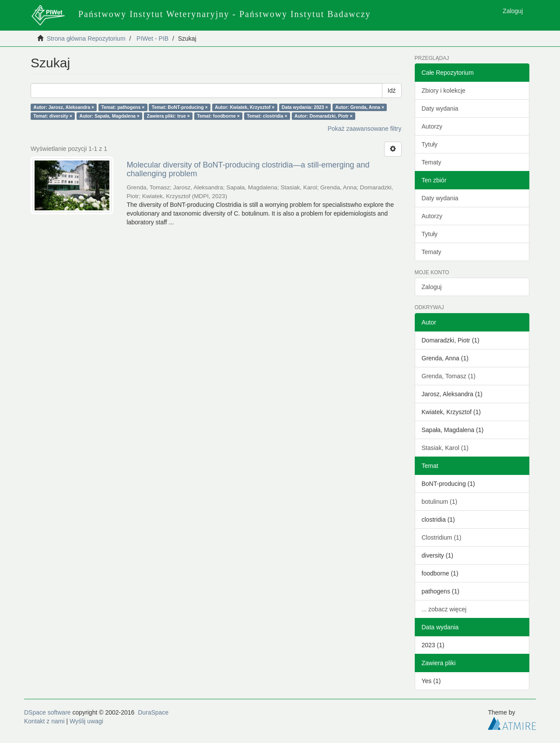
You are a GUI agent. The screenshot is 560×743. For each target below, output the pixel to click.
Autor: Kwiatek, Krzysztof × (245, 107)
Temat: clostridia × (267, 116)
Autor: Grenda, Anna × (360, 107)
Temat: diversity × (53, 116)
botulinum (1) (440, 502)
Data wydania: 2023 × (305, 107)
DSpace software (47, 712)
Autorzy (432, 126)
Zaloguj (432, 287)
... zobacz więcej (444, 609)
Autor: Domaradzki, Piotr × (324, 116)
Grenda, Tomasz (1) (449, 376)
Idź (392, 91)
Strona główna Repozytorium (86, 38)
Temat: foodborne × (218, 116)
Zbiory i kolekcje (444, 91)
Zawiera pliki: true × (168, 116)
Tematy (432, 162)
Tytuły (430, 144)
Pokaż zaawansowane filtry (365, 129)
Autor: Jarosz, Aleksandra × (64, 107)
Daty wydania (440, 108)
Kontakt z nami (44, 721)
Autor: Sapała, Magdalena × (110, 116)
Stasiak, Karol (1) (445, 448)
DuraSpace (153, 712)
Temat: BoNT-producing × (180, 107)
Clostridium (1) (442, 537)
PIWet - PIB (152, 38)
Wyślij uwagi (86, 721)
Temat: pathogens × (123, 107)
